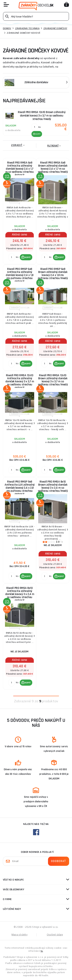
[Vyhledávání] (36, 16)
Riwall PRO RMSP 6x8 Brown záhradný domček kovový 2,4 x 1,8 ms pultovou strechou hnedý (53, 274)
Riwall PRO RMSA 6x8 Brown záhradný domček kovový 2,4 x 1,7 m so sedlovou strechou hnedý (53, 167)
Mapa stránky (19, 935)
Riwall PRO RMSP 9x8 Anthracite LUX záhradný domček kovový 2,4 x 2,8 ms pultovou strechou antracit (20, 487)
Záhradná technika (27, 28)
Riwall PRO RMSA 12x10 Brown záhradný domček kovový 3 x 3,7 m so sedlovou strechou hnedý (53, 380)
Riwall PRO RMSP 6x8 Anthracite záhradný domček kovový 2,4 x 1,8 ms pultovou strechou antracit (20, 274)
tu (42, 951)
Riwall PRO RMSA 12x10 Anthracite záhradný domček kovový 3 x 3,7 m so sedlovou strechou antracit (20, 381)
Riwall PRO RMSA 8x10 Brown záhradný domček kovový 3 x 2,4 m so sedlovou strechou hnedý (53, 486)
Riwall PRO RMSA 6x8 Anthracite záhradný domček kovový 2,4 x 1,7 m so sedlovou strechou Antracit (19, 168)
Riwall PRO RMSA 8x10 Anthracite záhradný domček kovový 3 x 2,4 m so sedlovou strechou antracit (20, 593)
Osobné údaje (55, 935)
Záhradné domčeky (55, 28)
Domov (7, 28)
